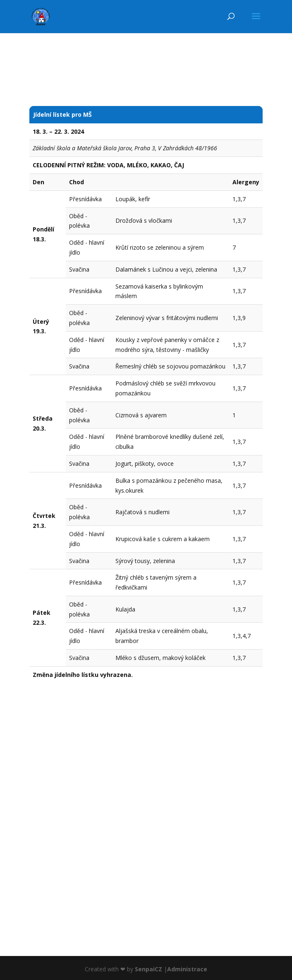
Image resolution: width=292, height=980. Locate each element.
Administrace (187, 969)
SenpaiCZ (148, 969)
